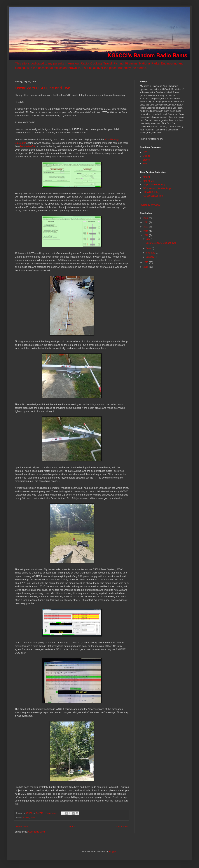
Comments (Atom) (37, 832)
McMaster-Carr (28, 146)
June (149, 248)
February (151, 253)
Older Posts (122, 827)
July (148, 239)
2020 (146, 227)
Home (72, 827)
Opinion (147, 156)
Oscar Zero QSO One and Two (43, 88)
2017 (146, 262)
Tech (33, 818)
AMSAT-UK (148, 181)
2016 (146, 267)
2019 (146, 231)
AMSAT (146, 177)
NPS (145, 152)
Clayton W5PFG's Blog (154, 185)
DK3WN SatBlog (151, 192)
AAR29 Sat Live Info (153, 196)
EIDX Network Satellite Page (157, 188)
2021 (146, 222)
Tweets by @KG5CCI (151, 205)
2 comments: (52, 813)
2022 (146, 218)
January (150, 257)
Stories (26, 818)
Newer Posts (22, 827)
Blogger (113, 852)
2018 (146, 235)
